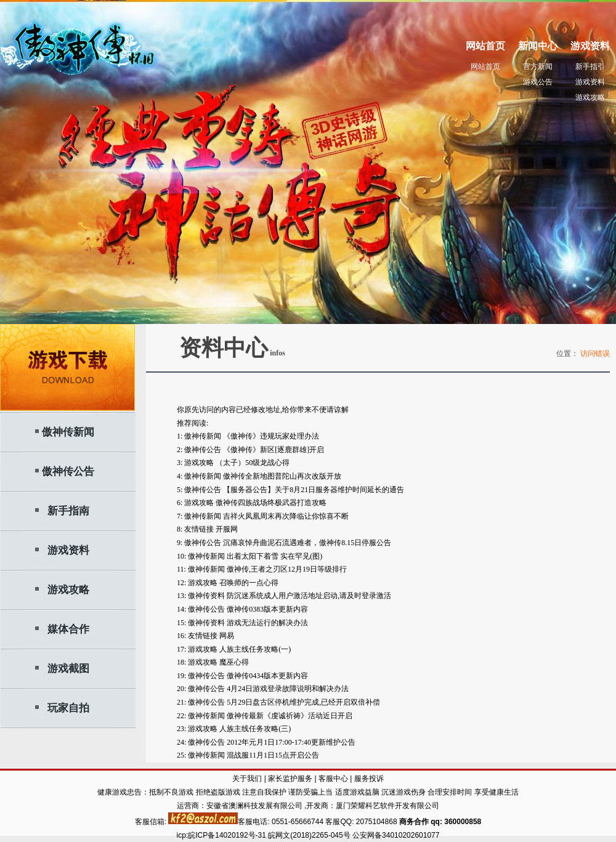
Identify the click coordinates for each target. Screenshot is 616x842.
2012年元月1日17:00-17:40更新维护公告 (291, 742)
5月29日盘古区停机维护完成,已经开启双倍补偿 (303, 702)
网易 (227, 636)
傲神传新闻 (68, 432)
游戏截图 (68, 669)
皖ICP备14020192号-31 (228, 835)
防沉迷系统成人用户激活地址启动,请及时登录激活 (309, 596)
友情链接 (199, 529)
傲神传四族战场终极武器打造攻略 (271, 503)
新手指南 (68, 511)
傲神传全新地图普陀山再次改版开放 (282, 476)
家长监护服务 (290, 779)
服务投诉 (369, 779)
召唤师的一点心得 (249, 583)
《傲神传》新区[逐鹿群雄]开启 (274, 450)
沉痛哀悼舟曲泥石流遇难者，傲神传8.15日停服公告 (307, 543)
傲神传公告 (68, 472)
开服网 (227, 529)
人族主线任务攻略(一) (255, 649)
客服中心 (333, 779)
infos (277, 353)
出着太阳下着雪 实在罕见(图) (274, 556)
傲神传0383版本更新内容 (267, 609)
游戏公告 (538, 82)
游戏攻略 (590, 97)
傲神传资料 (206, 596)
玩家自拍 (68, 708)
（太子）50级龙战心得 (253, 463)
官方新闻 (538, 67)
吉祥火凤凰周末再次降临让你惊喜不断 (286, 516)
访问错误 (595, 354)
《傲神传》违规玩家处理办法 (271, 436)
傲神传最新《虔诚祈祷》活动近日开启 (290, 716)
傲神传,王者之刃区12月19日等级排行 (287, 569)
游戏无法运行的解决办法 (267, 623)
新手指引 (590, 67)
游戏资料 (590, 82)
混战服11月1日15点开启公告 (273, 755)
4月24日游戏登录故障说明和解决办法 (288, 689)
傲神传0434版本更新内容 (267, 676)
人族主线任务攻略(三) (255, 729)
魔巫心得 (234, 662)
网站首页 (485, 67)
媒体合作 (68, 629)
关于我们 (247, 779)
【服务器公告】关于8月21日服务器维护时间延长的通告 (314, 490)
